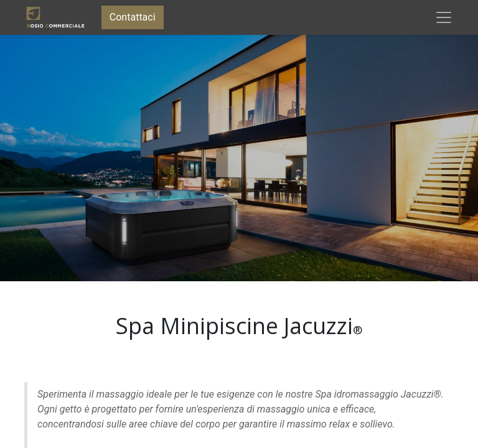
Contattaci (133, 17)
